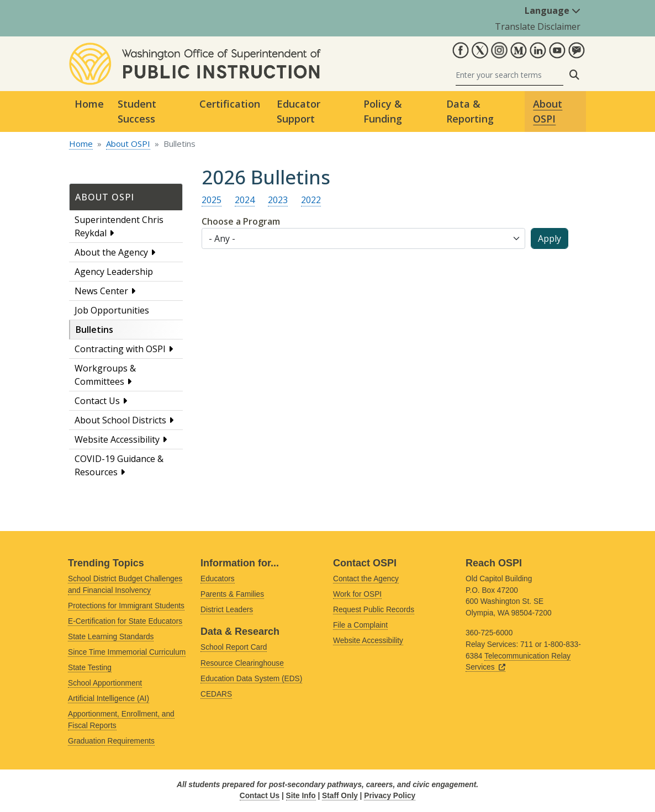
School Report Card (234, 647)
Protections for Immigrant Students (126, 606)
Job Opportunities (112, 310)
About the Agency (111, 252)
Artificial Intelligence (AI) (109, 699)
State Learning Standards (111, 637)
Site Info (301, 796)
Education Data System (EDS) (251, 679)
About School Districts (120, 420)
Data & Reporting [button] (470, 111)
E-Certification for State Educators (125, 621)
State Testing (90, 668)
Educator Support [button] (299, 111)
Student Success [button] (137, 111)
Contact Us (97, 401)
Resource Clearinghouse (242, 663)
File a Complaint (360, 625)
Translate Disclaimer (538, 26)
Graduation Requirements (111, 741)
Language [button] (553, 10)
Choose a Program (241, 221)
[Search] (509, 75)
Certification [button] (230, 104)
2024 (245, 200)
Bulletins (94, 330)
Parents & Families (232, 594)
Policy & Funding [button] (383, 111)
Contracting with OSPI (120, 349)
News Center (101, 291)
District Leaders (227, 610)
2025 (212, 200)
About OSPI (128, 144)
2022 (311, 200)
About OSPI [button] (548, 111)
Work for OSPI (357, 594)
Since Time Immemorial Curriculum (127, 652)
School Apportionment (105, 683)
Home (89, 104)
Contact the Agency (366, 579)
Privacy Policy (390, 796)
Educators (218, 579)
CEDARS (216, 694)
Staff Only (340, 796)
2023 (278, 200)
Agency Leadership (114, 272)
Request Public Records (374, 610)
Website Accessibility (117, 439)
